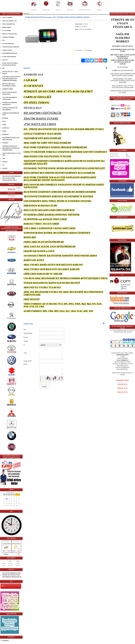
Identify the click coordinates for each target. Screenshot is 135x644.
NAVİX (4, 125)
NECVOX (5, 60)
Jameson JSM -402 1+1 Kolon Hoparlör (10, 73)
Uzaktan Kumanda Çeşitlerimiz (11, 47)
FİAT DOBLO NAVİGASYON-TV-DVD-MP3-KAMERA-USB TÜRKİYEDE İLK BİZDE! (12, 79)
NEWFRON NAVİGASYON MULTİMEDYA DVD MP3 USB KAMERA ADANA (11, 148)
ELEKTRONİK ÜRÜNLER (10, 53)
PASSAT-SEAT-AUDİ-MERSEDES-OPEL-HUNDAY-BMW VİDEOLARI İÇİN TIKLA (12, 178)
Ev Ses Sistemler (7, 30)
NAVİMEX (5, 143)
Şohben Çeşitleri (7, 27)
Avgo (4, 158)
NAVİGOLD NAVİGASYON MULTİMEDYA (10, 109)
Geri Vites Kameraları (8, 44)
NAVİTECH (6, 128)
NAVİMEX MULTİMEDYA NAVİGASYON (10, 104)
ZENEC (4, 131)
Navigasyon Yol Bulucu (8, 37)
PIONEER (5, 118)
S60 (3, 68)
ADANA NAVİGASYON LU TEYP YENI (12, 154)
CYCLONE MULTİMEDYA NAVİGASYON (10, 98)
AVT (3, 586)
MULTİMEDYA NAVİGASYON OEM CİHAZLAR (11, 139)
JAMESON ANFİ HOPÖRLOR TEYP (11, 114)
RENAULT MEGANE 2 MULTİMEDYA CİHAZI (9, 85)
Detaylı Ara (12, 189)
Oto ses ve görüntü (7, 17)
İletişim (99, 10)
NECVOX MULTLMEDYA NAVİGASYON (10, 93)
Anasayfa (34, 10)
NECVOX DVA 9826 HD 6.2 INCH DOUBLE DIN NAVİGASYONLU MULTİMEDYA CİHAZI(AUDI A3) (12, 575)
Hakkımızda (46, 10)
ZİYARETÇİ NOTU (85, 10)
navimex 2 (5, 162)
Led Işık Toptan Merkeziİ (9, 57)
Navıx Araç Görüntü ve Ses (9, 21)
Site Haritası (12, 196)
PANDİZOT (6, 134)
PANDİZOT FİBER (8, 89)
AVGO (4, 121)
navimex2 (5, 168)
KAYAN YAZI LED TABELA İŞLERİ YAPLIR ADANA (10, 64)
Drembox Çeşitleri (7, 50)
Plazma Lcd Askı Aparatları (10, 34)
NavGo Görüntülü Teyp (9, 24)
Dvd (3, 40)
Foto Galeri (70, 10)
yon (3, 165)
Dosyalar (58, 10)
